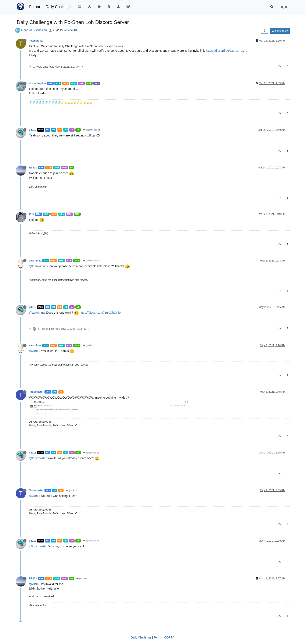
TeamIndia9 (36, 41)
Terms (158, 637)
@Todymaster (91, 453)
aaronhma (35, 261)
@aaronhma (37, 313)
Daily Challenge (141, 637)
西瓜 (32, 214)
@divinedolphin (92, 130)
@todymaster (38, 458)
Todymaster (36, 392)
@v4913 (88, 346)
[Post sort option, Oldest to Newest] (264, 31)
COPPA (169, 637)
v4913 (33, 130)
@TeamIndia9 (91, 261)
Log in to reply (280, 31)
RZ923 (33, 168)
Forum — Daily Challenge (50, 7)
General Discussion (34, 30)
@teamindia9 (38, 266)
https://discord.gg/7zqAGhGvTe (227, 51)
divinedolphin (37, 83)
